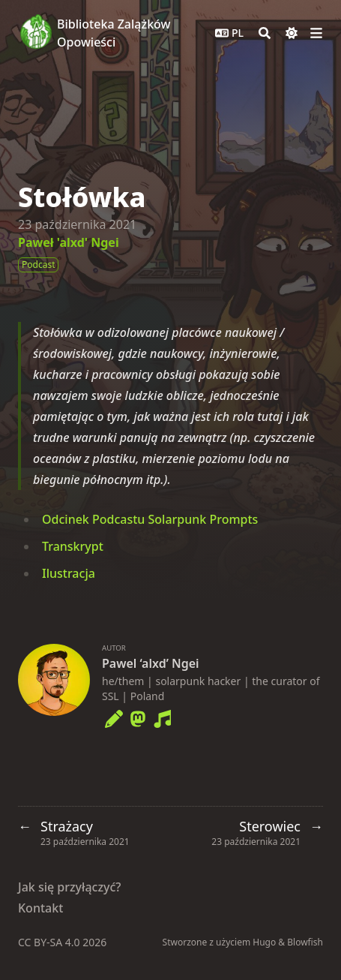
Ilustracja (69, 573)
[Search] (265, 33)
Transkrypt (73, 546)
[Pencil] (114, 716)
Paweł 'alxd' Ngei (69, 242)
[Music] (162, 716)
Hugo (264, 942)
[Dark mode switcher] (292, 33)
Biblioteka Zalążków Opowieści (114, 33)
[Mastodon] (138, 716)
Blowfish (305, 942)
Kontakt (40, 908)
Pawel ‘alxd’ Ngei (151, 663)
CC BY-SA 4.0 (50, 942)
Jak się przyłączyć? (70, 887)
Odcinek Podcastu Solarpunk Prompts (150, 519)
